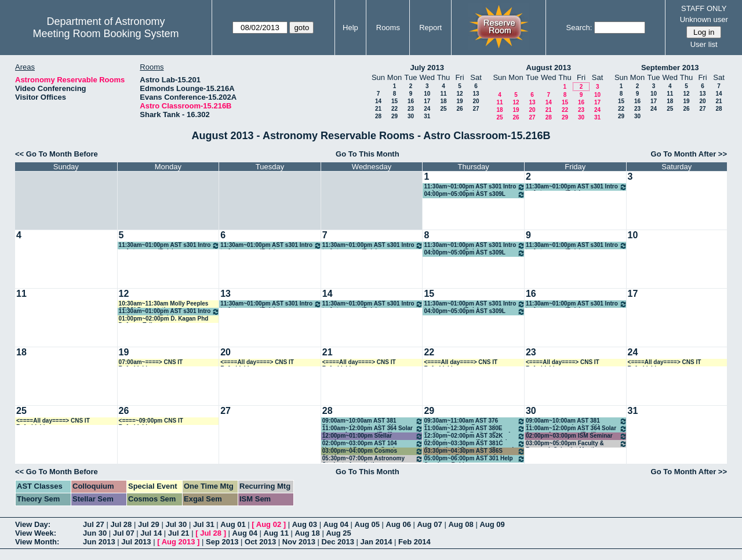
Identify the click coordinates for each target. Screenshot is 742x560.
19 (459, 101)
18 (443, 101)
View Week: (36, 533)
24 (427, 109)
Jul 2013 (136, 542)
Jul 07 (124, 533)
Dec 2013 (338, 542)
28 (378, 116)
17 (427, 101)
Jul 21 (179, 533)
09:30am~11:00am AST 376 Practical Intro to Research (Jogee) (474, 421)
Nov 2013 (299, 542)
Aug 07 (429, 524)
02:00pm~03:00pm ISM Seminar (576, 436)
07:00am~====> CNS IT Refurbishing (151, 363)
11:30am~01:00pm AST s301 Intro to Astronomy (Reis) (474, 187)
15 (394, 101)
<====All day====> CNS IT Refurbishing (257, 363)
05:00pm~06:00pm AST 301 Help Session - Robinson (474, 459)
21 (378, 109)
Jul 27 (94, 524)
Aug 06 (399, 524)
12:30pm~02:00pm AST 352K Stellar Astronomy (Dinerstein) (474, 436)
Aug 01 (233, 524)
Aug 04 (336, 524)
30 (411, 116)
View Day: (33, 524)
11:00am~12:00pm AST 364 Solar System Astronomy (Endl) (373, 429)
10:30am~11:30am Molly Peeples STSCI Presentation (164, 304)
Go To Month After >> (689, 154)
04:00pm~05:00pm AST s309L (474, 194)
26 (459, 109)
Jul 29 (149, 524)
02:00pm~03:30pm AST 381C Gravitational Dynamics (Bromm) (474, 444)
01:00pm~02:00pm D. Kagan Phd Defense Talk (164, 319)
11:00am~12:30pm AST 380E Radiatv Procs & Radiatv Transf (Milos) (474, 429)
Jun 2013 (99, 542)
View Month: (37, 542)
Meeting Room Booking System (106, 34)
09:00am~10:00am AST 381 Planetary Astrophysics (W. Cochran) (373, 421)
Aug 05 (367, 524)
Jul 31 (204, 524)
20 (476, 101)
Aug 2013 (179, 542)
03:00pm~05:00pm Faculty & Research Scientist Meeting (576, 444)
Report (430, 28)
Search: (579, 28)
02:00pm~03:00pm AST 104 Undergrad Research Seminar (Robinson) (373, 444)
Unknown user (704, 19)
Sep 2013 (222, 542)
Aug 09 (492, 524)
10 (427, 94)
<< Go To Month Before (57, 154)
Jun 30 (95, 533)
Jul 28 (121, 524)
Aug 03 (305, 524)
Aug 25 (338, 533)
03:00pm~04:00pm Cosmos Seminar (373, 451)
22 (394, 109)
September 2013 (670, 68)
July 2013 (427, 68)
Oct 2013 (260, 542)
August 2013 (549, 68)
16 (411, 101)
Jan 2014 (377, 542)
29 (394, 116)
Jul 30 (176, 524)
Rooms (388, 28)
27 (476, 109)
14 (378, 101)
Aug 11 (276, 533)
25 (443, 109)
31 (427, 116)
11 (443, 94)
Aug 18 (307, 533)
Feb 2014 (414, 542)
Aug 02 (269, 524)
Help (350, 28)
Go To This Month (368, 154)
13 (476, 94)
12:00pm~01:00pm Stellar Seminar (373, 436)
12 (459, 94)
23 (411, 109)
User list (704, 44)
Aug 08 (461, 524)
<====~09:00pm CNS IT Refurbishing (151, 421)
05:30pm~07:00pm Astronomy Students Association (373, 459)
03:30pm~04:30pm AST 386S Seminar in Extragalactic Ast (474, 451)
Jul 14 (151, 533)
